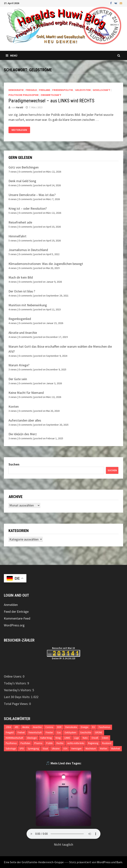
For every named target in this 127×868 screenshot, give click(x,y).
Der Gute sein (18, 379)
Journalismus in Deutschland (28, 250)
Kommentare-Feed (17, 618)
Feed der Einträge (16, 612)
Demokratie (16, 90)
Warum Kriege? (19, 365)
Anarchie (37, 727)
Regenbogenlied (20, 319)
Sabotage (11, 749)
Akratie (26, 727)
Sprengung (33, 749)
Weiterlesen (19, 130)
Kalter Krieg (46, 738)
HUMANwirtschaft (14, 738)
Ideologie (32, 738)
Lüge (76, 738)
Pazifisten (25, 743)
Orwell (95, 738)
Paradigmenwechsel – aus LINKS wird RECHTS (51, 101)
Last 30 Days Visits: (17, 697)
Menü (12, 55)
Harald (20, 107)
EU (93, 727)
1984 (8, 727)
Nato (85, 738)
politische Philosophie (24, 95)
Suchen (14, 464)
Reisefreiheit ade (20, 222)
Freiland (45, 90)
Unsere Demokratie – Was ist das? (32, 195)
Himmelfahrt (17, 236)
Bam (119, 862)
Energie (85, 727)
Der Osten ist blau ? (22, 291)
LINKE (67, 738)
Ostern (105, 738)
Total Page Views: (17, 704)
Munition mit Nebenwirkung (28, 305)
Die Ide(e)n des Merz (23, 434)
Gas (59, 733)
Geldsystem (83, 90)
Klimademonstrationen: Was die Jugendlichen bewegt (46, 264)
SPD (22, 749)
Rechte (60, 743)
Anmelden (11, 605)
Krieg (58, 738)
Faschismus (104, 727)
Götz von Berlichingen (24, 167)
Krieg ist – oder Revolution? (28, 208)
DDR (59, 727)
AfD (17, 727)
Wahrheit (116, 749)
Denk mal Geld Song (22, 181)
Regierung (93, 743)
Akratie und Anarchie (23, 333)
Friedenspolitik (63, 90)
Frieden (49, 733)
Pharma (38, 743)
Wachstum (91, 749)
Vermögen (76, 749)
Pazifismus (11, 743)
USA (65, 749)
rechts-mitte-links (76, 743)
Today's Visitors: (16, 683)
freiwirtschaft (35, 733)
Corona (49, 727)
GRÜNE (99, 733)
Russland (107, 743)
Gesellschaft (102, 90)
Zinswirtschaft (51, 95)
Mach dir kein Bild (21, 277)
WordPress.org (14, 625)
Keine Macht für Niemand (26, 393)
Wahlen (104, 749)
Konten (14, 406)
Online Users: (13, 676)
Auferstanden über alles (25, 420)
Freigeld (31, 90)
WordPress (104, 862)
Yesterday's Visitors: (18, 690)
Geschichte (86, 733)
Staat (45, 749)
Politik (49, 743)
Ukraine (56, 749)
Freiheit (21, 733)
